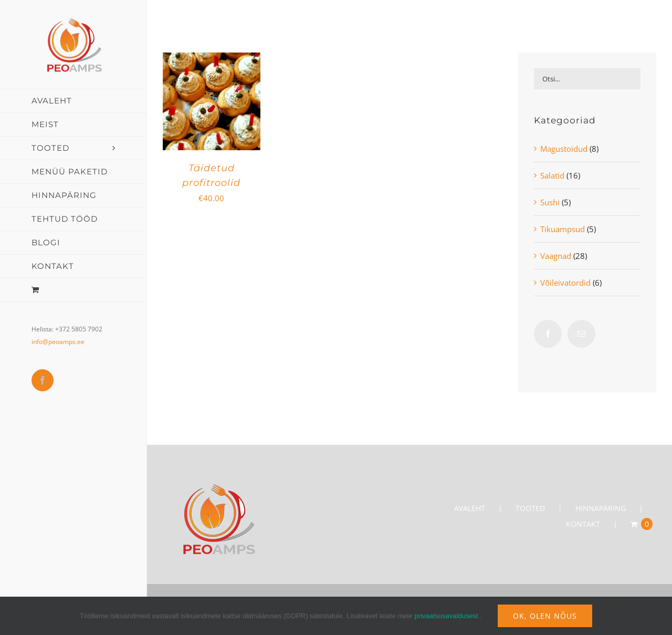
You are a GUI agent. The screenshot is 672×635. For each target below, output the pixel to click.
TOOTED (530, 508)
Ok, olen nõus (545, 616)
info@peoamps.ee (58, 342)
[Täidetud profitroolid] (212, 60)
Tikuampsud (563, 229)
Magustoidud (564, 149)
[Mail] (581, 334)
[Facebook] (548, 334)
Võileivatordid (565, 283)
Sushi (550, 202)
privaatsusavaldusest (446, 616)
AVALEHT (470, 508)
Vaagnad (556, 256)
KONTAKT (583, 524)
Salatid (552, 175)
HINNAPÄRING (601, 508)
